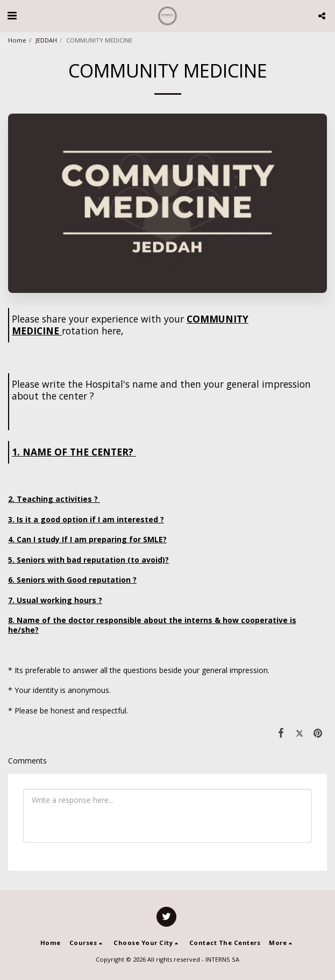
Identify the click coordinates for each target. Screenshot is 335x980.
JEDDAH (46, 40)
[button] (12, 15)
